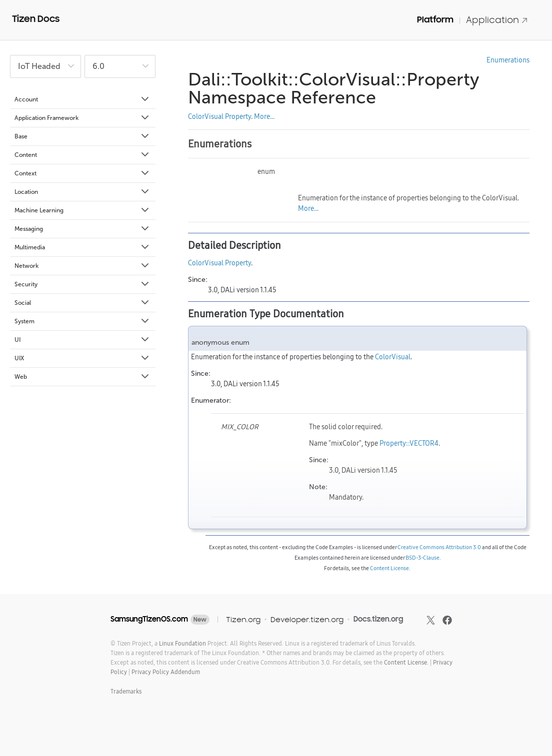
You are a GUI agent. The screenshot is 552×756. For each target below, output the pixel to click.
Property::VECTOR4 (409, 443)
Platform (435, 19)
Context (82, 173)
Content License (389, 568)
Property (238, 116)
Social (82, 303)
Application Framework (82, 118)
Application (497, 20)
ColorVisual (206, 116)
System (82, 321)
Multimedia (82, 247)
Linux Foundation (182, 643)
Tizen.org (243, 619)
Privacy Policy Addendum (166, 672)
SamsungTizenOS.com (149, 619)
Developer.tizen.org (307, 619)
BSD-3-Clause (422, 558)
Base (82, 136)
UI (82, 340)
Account (82, 99)
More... (264, 116)
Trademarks (126, 691)
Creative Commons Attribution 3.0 (439, 547)
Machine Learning (82, 210)
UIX (82, 358)
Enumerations (508, 60)
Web (82, 377)
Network (82, 266)
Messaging (82, 229)
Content (82, 155)
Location (82, 192)
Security (82, 284)
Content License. (406, 662)
